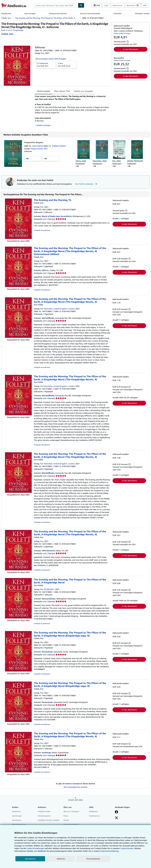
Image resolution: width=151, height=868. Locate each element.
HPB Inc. (46, 270)
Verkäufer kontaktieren (42, 230)
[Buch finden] (81, 5)
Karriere (66, 820)
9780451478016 (59, 146)
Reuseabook (47, 652)
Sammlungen (30, 13)
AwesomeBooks (49, 599)
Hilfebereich (93, 811)
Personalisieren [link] (93, 859)
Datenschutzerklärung (71, 824)
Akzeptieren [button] (30, 859)
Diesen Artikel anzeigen (122, 33)
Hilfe (145, 5)
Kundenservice (94, 816)
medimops (47, 753)
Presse (66, 816)
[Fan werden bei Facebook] (116, 812)
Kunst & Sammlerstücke (90, 13)
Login (106, 5)
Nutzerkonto (118, 5)
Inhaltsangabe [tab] (43, 91)
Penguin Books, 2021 (39, 149)
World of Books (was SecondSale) (57, 216)
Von (46, 65)
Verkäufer (118, 13)
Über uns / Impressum (71, 811)
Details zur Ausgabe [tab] (83, 91)
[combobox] (56, 5)
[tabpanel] (72, 111)
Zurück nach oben (76, 800)
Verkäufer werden (142, 13)
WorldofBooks (48, 318)
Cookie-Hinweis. (127, 848)
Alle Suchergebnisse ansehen (76, 787)
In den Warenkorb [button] (131, 49)
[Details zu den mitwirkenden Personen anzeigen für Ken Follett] (7, 34)
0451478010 (38, 146)
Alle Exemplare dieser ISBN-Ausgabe (51, 59)
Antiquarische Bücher (58, 13)
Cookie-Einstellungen (35, 848)
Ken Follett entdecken (86, 184)
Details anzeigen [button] (44, 125)
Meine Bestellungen (19, 824)
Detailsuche (6, 13)
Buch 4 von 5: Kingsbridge (12, 30)
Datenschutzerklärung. (110, 851)
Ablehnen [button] (61, 859)
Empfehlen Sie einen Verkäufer (49, 820)
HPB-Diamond (48, 551)
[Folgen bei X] (116, 818)
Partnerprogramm (44, 816)
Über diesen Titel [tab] (62, 91)
